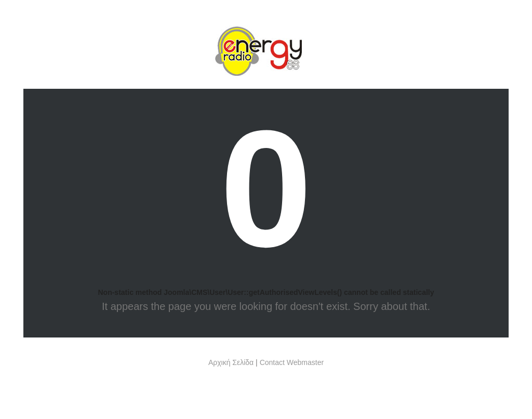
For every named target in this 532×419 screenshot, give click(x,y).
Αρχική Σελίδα (231, 362)
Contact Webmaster (292, 362)
